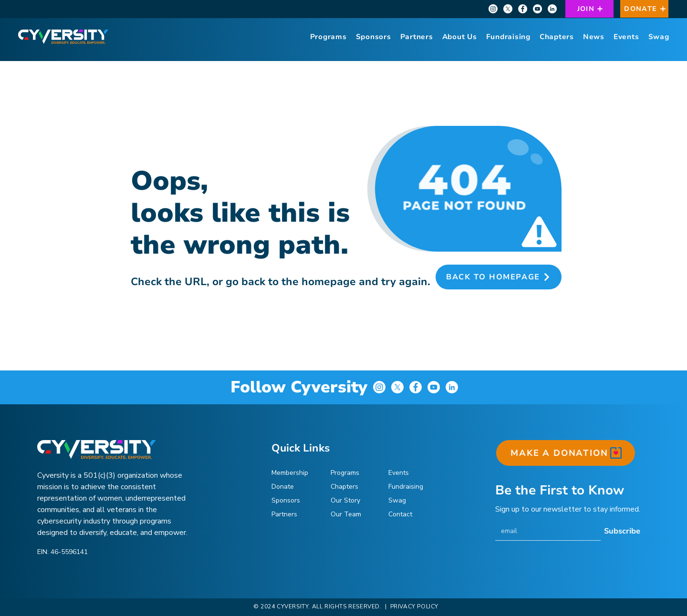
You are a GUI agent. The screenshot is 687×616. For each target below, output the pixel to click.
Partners (284, 514)
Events (399, 473)
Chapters (344, 487)
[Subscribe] (622, 531)
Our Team (346, 514)
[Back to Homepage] (499, 277)
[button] (459, 37)
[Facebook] (523, 9)
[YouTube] (537, 9)
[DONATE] (644, 9)
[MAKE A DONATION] (566, 453)
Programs (345, 473)
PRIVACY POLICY (413, 606)
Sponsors (286, 500)
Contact (400, 514)
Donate (283, 487)
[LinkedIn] (552, 9)
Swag (397, 500)
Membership (290, 473)
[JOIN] (589, 9)
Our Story (345, 500)
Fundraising (406, 487)
